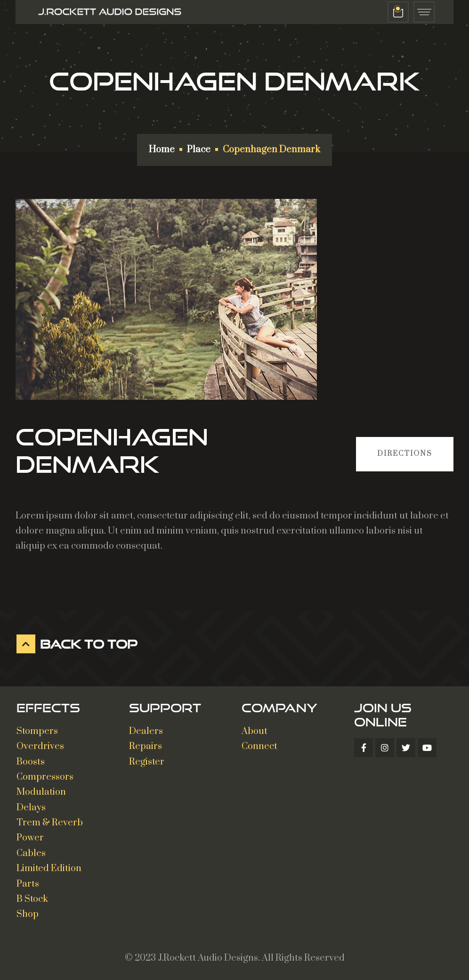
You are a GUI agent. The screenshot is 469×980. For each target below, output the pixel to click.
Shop (28, 914)
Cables (31, 853)
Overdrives (40, 746)
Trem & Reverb (50, 823)
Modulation (41, 792)
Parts (28, 884)
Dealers (146, 731)
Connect (259, 746)
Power (30, 838)
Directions (405, 454)
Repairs (146, 746)
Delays (31, 808)
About (255, 731)
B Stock (32, 899)
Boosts (31, 762)
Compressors (45, 777)
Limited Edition (49, 869)
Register (147, 762)
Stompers (37, 731)
